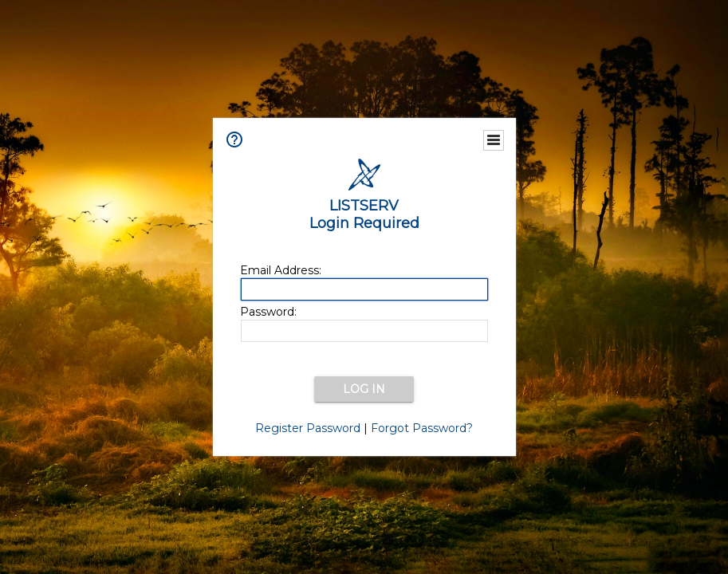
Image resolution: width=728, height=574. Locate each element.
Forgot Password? (422, 428)
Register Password (308, 428)
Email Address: (281, 270)
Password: (268, 312)
